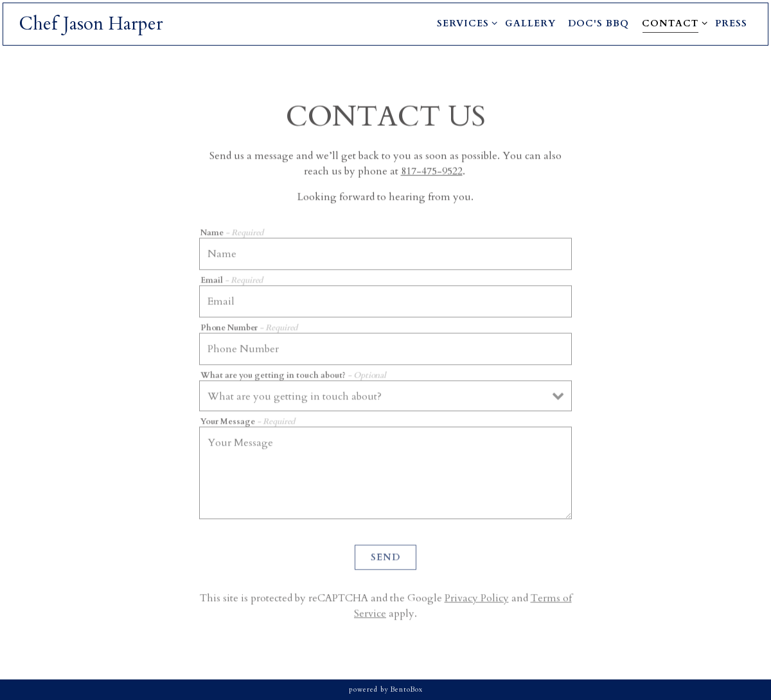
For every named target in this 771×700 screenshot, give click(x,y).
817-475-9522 (432, 172)
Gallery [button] (530, 23)
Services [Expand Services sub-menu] (465, 23)
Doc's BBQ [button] (598, 23)
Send (385, 560)
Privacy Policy (477, 600)
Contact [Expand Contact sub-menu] (672, 23)
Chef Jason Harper (91, 24)
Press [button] (731, 23)
